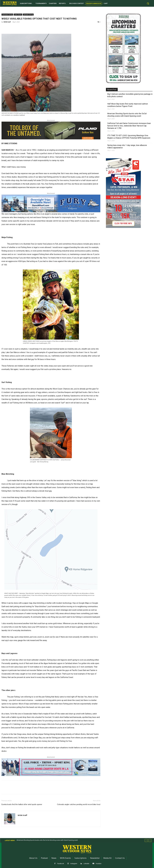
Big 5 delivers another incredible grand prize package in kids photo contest (130, 95)
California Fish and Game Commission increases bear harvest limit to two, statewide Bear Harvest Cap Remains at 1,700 (129, 126)
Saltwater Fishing (28, 15)
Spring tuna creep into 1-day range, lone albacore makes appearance (127, 146)
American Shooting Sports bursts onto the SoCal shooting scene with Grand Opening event (127, 115)
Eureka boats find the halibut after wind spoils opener (22, 804)
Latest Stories (18, 15)
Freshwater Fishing (7, 15)
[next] (150, 840)
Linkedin (86, 864)
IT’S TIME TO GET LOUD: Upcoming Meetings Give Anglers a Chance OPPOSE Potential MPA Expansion (129, 137)
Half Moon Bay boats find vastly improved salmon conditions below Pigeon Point (128, 105)
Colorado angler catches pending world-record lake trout (79, 804)
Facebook (61, 864)
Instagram (74, 864)
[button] (148, 3)
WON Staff (7, 22)
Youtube (98, 864)
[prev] (146, 840)
